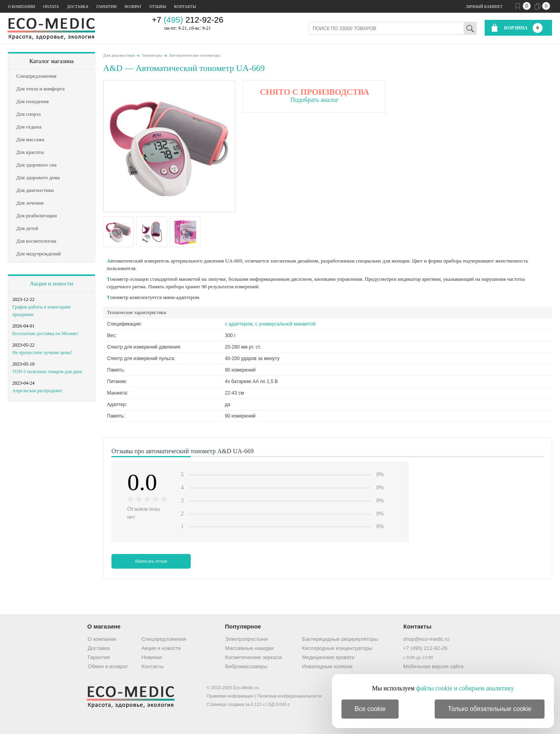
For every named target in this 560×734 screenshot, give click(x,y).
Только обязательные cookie (490, 709)
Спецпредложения (164, 639)
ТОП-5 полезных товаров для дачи (47, 372)
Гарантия (99, 657)
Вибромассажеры (246, 666)
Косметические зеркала (254, 657)
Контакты (185, 7)
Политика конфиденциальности (289, 696)
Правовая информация (230, 696)
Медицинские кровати (328, 657)
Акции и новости (51, 284)
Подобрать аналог (315, 100)
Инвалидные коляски (327, 666)
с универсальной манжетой (286, 324)
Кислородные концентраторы (337, 648)
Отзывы (158, 7)
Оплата (51, 7)
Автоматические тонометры (194, 55)
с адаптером (239, 324)
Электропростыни (247, 639)
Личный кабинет (484, 7)
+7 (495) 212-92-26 (425, 648)
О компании (21, 7)
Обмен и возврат (108, 666)
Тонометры (152, 55)
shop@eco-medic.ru (426, 639)
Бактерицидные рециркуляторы (340, 639)
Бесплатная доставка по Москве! (45, 333)
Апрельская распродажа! (37, 391)
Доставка (78, 7)
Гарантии (106, 7)
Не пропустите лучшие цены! (42, 353)
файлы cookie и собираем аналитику (465, 688)
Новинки (152, 657)
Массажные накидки (249, 648)
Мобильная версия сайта (433, 666)
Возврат (133, 7)
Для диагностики (119, 55)
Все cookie (370, 709)
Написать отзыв (151, 561)
